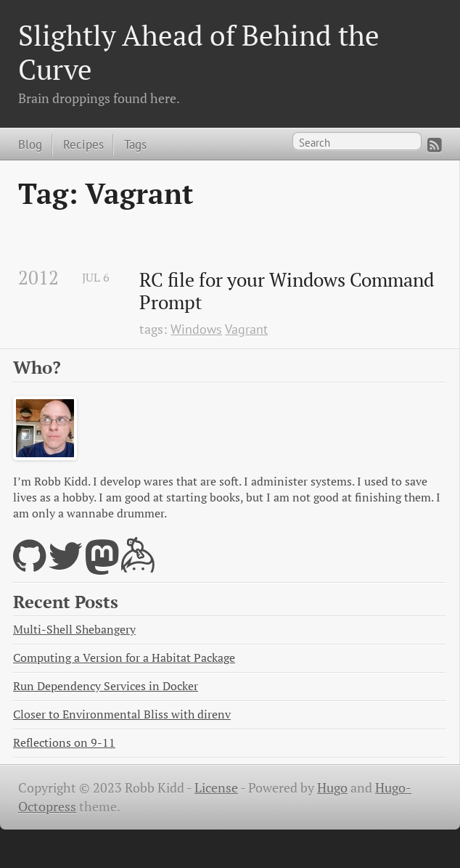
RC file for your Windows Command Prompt (289, 291)
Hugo (332, 788)
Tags (135, 144)
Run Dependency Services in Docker (106, 686)
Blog (30, 144)
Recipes (83, 144)
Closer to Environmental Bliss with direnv (122, 715)
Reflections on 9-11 (64, 743)
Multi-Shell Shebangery (74, 630)
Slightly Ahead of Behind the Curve (199, 52)
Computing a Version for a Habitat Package (124, 658)
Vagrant (246, 329)
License (216, 788)
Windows (196, 329)
